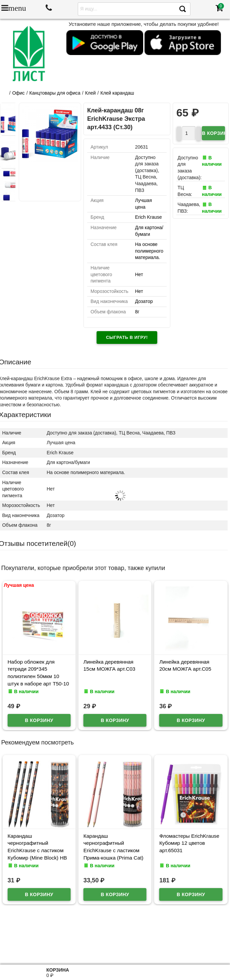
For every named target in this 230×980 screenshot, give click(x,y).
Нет (139, 274)
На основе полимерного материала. (149, 251)
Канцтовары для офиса (55, 93)
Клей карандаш (118, 93)
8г (137, 312)
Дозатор (144, 301)
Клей (91, 93)
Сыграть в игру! (127, 337)
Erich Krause (149, 217)
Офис (18, 93)
